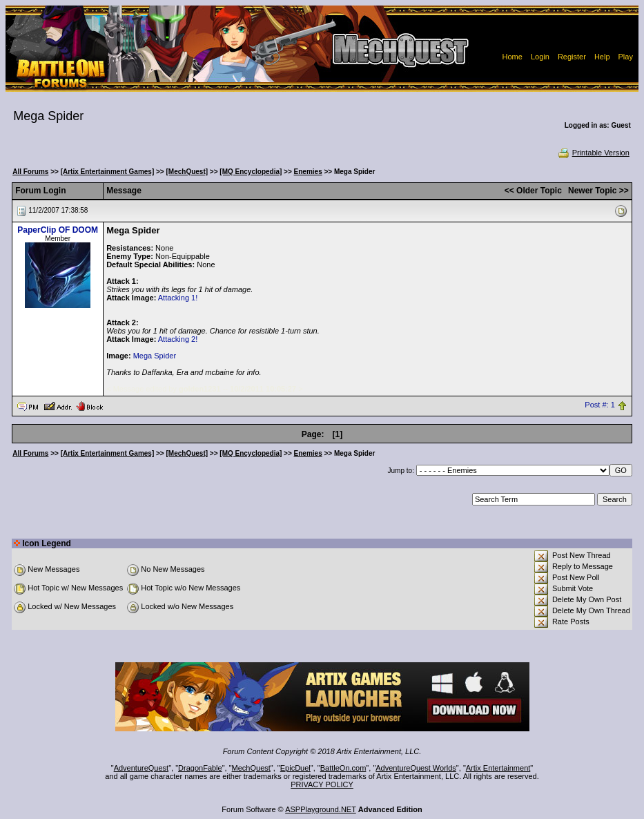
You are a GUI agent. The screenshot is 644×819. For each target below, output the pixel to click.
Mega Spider (155, 356)
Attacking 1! (178, 298)
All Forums (30, 172)
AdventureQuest (142, 768)
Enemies (308, 172)
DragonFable (200, 768)
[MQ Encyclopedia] (251, 172)
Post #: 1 (599, 405)
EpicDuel (295, 768)
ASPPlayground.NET (321, 809)
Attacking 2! (178, 339)
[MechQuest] (187, 172)
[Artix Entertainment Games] (108, 172)
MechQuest (251, 768)
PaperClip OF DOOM (58, 230)
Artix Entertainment (498, 768)
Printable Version (593, 153)
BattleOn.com (343, 768)
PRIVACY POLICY (322, 784)
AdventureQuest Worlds (416, 768)
